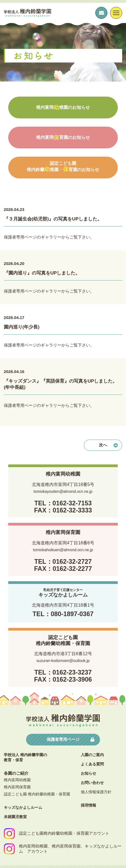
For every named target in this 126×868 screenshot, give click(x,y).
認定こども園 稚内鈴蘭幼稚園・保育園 (37, 794)
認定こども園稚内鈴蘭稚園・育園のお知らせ (63, 167)
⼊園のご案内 (92, 755)
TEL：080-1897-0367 (63, 614)
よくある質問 (92, 764)
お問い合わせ (92, 783)
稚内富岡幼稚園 (17, 780)
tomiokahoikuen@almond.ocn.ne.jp (63, 550)
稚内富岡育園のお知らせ (63, 138)
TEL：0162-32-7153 (63, 503)
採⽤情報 (88, 805)
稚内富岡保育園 (17, 787)
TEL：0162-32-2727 (63, 562)
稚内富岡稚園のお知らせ (63, 108)
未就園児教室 (15, 817)
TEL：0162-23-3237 (63, 672)
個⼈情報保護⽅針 (96, 792)
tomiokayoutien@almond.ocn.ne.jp (63, 491)
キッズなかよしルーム (23, 807)
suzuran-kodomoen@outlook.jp (63, 661)
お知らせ (88, 773)
